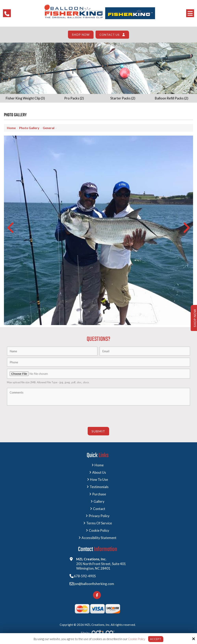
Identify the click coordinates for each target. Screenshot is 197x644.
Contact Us (109, 35)
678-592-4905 (87, 577)
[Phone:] (98, 362)
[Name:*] (52, 351)
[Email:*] (145, 351)
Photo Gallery (29, 128)
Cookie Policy (136, 639)
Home (11, 128)
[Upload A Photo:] (98, 374)
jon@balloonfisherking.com (96, 585)
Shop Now (81, 35)
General (49, 128)
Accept (156, 639)
